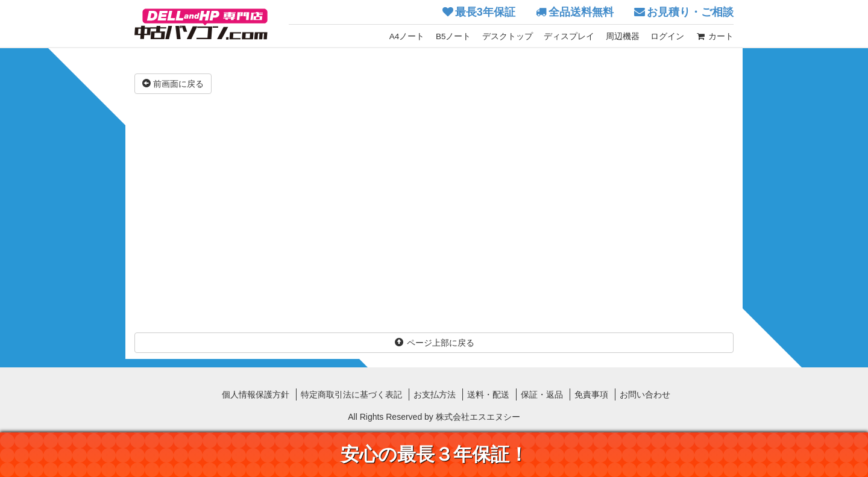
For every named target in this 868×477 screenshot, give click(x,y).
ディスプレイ (569, 36)
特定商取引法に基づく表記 (351, 394)
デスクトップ (508, 36)
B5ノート (454, 36)
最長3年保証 (485, 12)
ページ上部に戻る (434, 343)
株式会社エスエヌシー (478, 417)
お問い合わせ (645, 394)
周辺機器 (623, 36)
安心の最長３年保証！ (434, 454)
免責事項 (591, 394)
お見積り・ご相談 (690, 12)
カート (715, 36)
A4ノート (407, 36)
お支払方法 (435, 394)
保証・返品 (542, 394)
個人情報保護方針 (256, 394)
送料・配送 (488, 394)
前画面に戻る (173, 84)
